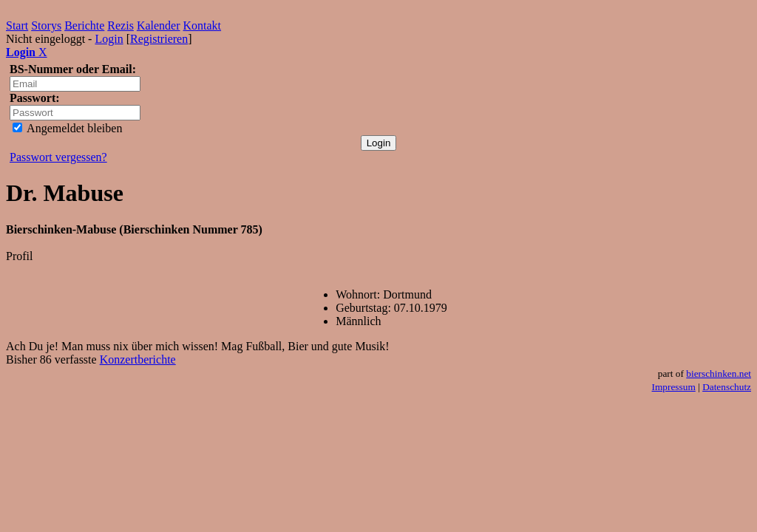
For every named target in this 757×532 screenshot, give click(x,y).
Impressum (674, 387)
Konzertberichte (138, 359)
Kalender (159, 25)
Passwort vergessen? (58, 157)
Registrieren (159, 39)
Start (17, 25)
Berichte (84, 25)
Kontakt (203, 25)
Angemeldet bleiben (67, 128)
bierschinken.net (719, 374)
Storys (46, 25)
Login (109, 39)
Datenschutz (727, 387)
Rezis (120, 25)
